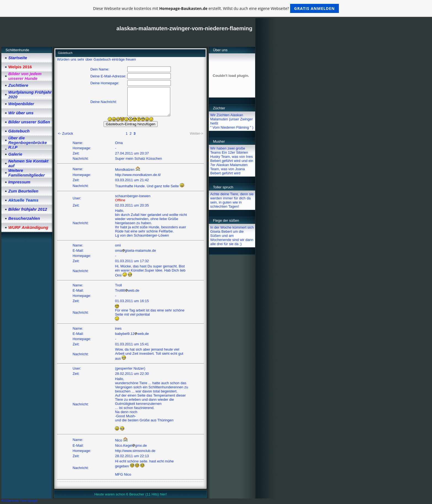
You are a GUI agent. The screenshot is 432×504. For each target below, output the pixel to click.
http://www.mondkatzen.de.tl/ (138, 175)
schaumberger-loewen (133, 196)
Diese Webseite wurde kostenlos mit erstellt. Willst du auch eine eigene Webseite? (216, 8)
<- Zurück (65, 133)
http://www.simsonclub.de (135, 451)
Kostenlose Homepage (20, 501)
